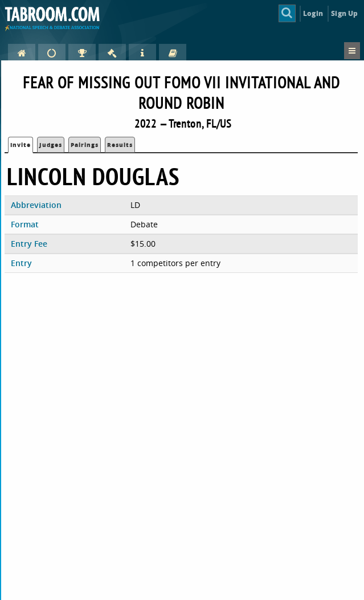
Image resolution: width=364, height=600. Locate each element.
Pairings (85, 145)
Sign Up (344, 13)
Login (313, 13)
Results (120, 145)
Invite (21, 145)
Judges (51, 145)
